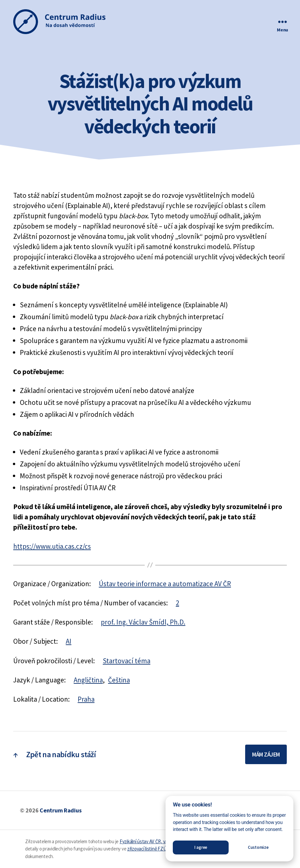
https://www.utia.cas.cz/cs (52, 546)
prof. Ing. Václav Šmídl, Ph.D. (143, 622)
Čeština (119, 680)
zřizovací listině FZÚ (147, 849)
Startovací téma (127, 661)
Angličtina (88, 680)
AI (69, 641)
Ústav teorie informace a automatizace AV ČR (165, 584)
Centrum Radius (60, 810)
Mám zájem (266, 754)
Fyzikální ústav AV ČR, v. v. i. (146, 841)
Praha (86, 699)
